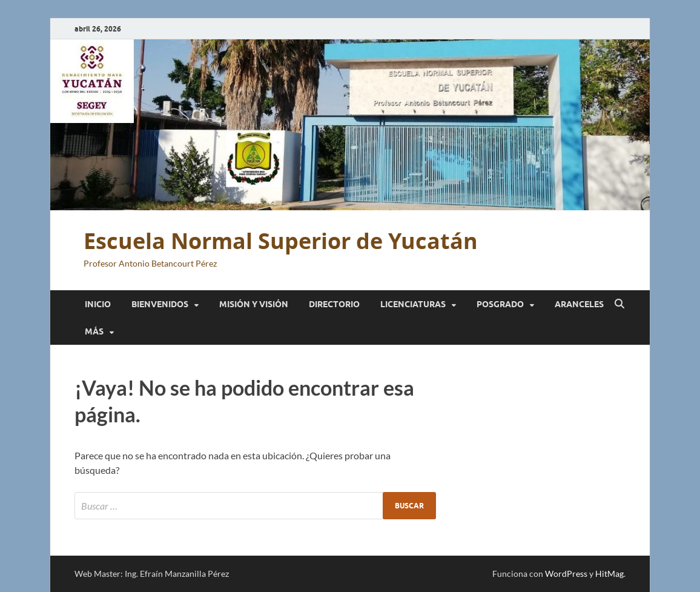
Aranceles (579, 304)
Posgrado (500, 304)
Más (94, 331)
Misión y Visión (254, 304)
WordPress (566, 574)
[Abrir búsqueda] (619, 304)
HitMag (609, 574)
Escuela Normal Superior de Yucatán (281, 241)
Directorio (334, 304)
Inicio (98, 304)
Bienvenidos (160, 304)
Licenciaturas (413, 304)
